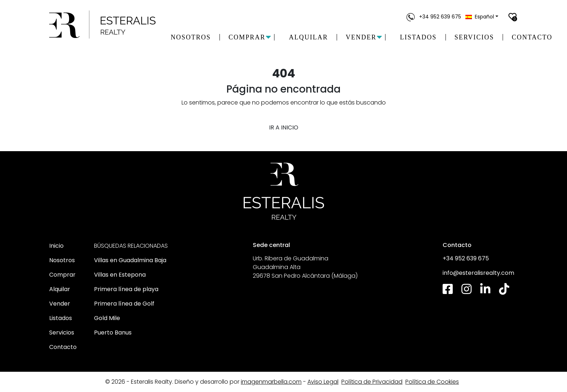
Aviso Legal (323, 382)
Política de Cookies (432, 382)
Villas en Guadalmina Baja (130, 260)
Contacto (532, 37)
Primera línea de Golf (124, 304)
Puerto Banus (113, 333)
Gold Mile (107, 318)
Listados (418, 37)
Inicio (56, 246)
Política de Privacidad (372, 382)
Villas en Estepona (120, 275)
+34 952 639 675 (434, 17)
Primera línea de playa (126, 289)
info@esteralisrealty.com (478, 273)
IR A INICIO (284, 127)
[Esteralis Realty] (103, 25)
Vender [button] (361, 37)
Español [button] (480, 17)
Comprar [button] (247, 37)
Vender (60, 304)
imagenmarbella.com (271, 382)
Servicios (474, 37)
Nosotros (191, 37)
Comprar (62, 275)
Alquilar (308, 37)
